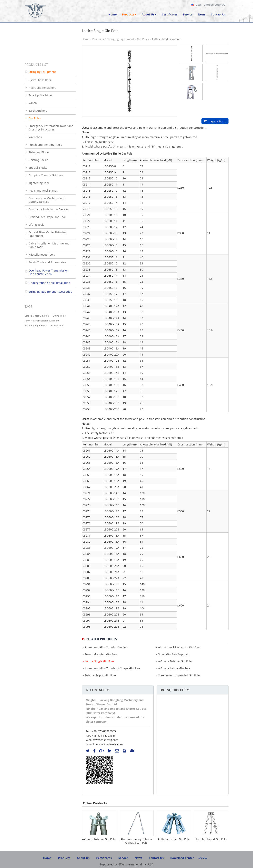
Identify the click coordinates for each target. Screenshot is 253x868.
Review (202, 858)
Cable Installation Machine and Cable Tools (49, 245)
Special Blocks (38, 168)
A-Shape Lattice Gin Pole (174, 668)
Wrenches (35, 137)
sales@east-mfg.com (109, 744)
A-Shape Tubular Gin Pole (175, 661)
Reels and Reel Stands (43, 191)
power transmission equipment (42, 321)
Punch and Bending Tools (45, 145)
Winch (33, 103)
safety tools (57, 325)
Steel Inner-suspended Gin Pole (179, 675)
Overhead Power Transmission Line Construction (49, 272)
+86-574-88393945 (104, 731)
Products (98, 39)
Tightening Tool (39, 183)
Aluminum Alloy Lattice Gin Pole (179, 647)
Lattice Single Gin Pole (99, 661)
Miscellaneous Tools (42, 255)
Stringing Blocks (39, 152)
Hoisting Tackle (38, 160)
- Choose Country (210, 5)
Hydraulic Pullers (40, 80)
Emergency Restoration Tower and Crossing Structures (51, 128)
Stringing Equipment (120, 39)
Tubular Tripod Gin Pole (100, 675)
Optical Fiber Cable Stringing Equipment (48, 234)
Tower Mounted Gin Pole (101, 654)
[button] (129, 14)
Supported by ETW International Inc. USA (127, 864)
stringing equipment (36, 325)
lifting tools (59, 316)
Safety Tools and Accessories (47, 262)
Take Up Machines (41, 95)
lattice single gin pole (37, 316)
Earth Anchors (38, 111)
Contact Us (100, 690)
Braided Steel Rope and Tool (47, 217)
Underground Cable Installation (49, 283)
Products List (36, 65)
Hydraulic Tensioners (42, 88)
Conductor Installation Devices (49, 209)
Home (86, 39)
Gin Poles (143, 39)
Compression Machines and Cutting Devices (47, 200)
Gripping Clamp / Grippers (46, 175)
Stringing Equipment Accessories (50, 292)
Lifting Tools (36, 225)
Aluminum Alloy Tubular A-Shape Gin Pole (112, 668)
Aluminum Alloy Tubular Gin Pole (107, 647)
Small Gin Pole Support (173, 654)
